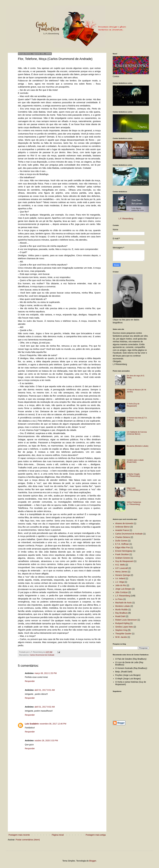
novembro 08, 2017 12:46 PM (53, 724)
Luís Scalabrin (32, 724)
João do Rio (121, 585)
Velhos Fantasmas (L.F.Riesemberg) (134, 503)
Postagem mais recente (19, 835)
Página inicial (58, 835)
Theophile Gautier (123, 634)
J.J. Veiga (120, 582)
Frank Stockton (122, 554)
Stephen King (121, 630)
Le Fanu (119, 599)
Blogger (93, 861)
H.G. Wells (120, 565)
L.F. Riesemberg (126, 219)
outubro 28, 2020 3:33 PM (46, 741)
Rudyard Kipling (123, 623)
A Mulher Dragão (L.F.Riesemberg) (133, 475)
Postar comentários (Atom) (28, 840)
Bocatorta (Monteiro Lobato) (138, 446)
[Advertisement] (59, 810)
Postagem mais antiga (96, 835)
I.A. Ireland (120, 578)
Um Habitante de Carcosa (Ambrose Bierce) (137, 433)
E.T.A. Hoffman (122, 544)
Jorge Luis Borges (124, 589)
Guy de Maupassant (124, 561)
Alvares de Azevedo (124, 523)
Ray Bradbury (122, 613)
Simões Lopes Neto (124, 627)
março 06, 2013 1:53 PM (46, 673)
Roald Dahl (120, 616)
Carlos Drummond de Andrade (42, 655)
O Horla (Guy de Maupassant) (133, 405)
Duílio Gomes (121, 541)
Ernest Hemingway (124, 551)
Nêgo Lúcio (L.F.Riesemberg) (133, 489)
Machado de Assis (124, 603)
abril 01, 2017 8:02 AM (45, 707)
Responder (30, 681)
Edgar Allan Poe (123, 547)
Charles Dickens (123, 537)
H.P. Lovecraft (122, 568)
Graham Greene (123, 558)
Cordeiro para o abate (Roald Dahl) (135, 461)
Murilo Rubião (122, 610)
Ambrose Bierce (123, 527)
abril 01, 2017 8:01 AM (45, 690)
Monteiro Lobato (123, 606)
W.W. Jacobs (121, 637)
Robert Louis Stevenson (126, 620)
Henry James (121, 572)
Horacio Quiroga (123, 575)
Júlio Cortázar (122, 592)
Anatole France (122, 530)
